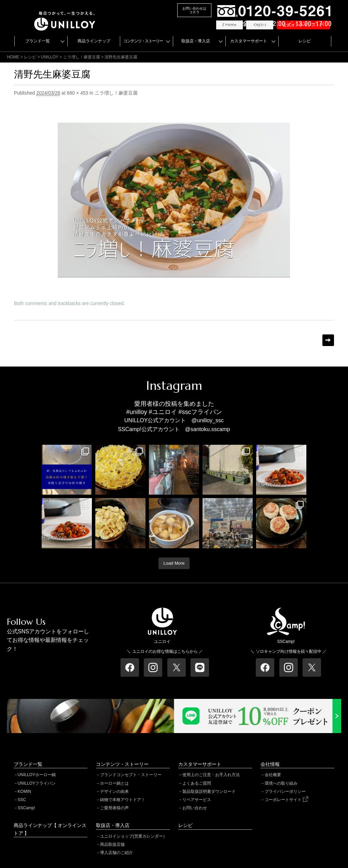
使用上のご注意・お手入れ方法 (211, 775)
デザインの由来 (114, 791)
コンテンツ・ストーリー (143, 41)
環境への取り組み (281, 783)
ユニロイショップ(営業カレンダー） (134, 836)
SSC (22, 800)
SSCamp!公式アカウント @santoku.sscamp (174, 429)
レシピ (305, 41)
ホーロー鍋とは (114, 783)
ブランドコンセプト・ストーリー (131, 775)
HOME (13, 57)
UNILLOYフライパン (37, 783)
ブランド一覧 (38, 41)
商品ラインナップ (94, 41)
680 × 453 (78, 93)
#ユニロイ (163, 412)
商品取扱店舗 (112, 844)
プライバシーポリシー (285, 791)
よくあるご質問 (197, 783)
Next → (328, 340)
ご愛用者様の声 (114, 808)
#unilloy (136, 412)
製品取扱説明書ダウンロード (209, 791)
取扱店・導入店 (196, 41)
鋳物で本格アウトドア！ (123, 800)
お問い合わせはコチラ (194, 10)
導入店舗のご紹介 (116, 853)
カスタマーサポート (249, 41)
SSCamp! (26, 808)
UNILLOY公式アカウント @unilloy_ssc (174, 420)
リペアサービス (197, 800)
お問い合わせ (195, 808)
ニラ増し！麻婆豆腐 (82, 57)
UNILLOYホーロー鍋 (37, 775)
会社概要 (273, 775)
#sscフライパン (200, 412)
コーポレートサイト (286, 800)
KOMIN (24, 791)
